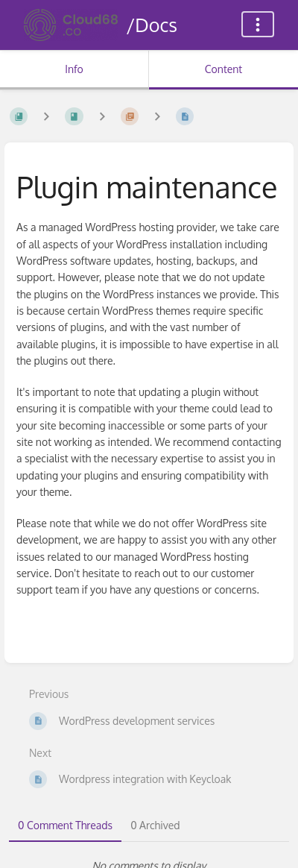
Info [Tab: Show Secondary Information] (74, 69)
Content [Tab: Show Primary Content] (223, 69)
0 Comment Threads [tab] (65, 825)
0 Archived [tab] (155, 825)
